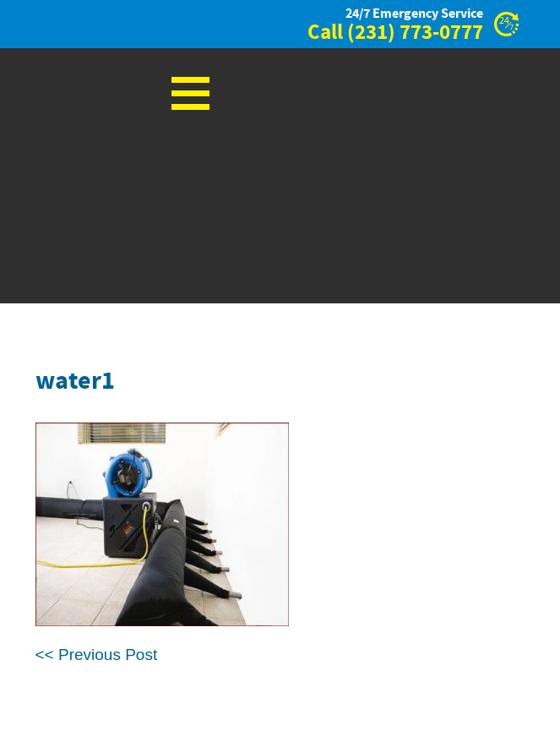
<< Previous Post (97, 655)
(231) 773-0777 (415, 33)
